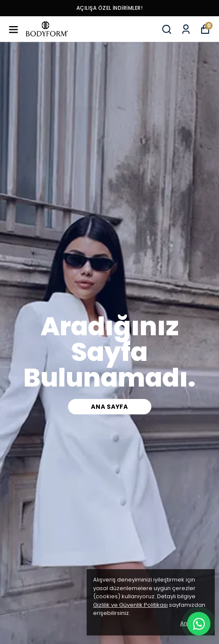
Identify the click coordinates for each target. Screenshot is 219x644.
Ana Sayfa (109, 407)
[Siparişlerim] (186, 29)
